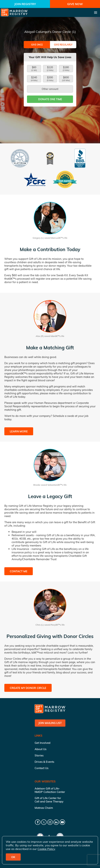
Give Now (75, 4)
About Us (40, 749)
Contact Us (41, 768)
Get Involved (42, 743)
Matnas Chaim (44, 808)
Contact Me (19, 571)
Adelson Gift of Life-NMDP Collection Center (50, 790)
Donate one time (50, 99)
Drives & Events (44, 762)
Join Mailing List (50, 723)
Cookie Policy (46, 849)
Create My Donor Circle (28, 688)
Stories (39, 755)
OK (13, 857)
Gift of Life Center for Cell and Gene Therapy (49, 800)
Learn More (19, 431)
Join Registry (25, 4)
